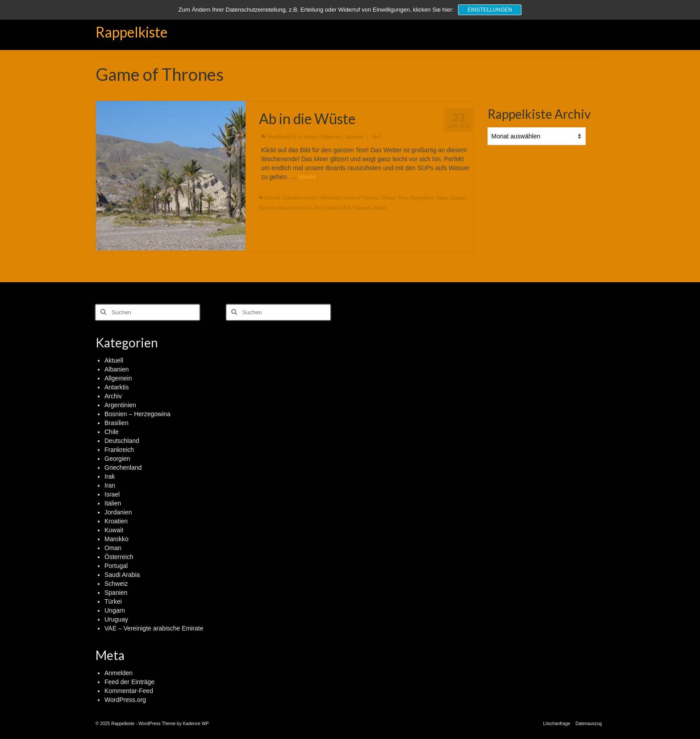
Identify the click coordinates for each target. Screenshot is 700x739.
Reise (442, 198)
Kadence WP (196, 724)
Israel (112, 494)
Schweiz (116, 584)
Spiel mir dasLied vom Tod (285, 208)
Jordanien (118, 512)
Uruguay (116, 619)
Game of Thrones (361, 198)
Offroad (388, 198)
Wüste (380, 208)
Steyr (319, 208)
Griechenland (123, 468)
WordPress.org (125, 700)
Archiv (113, 396)
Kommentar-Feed (129, 691)
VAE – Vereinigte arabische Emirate (154, 628)
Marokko (117, 539)
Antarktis (117, 387)
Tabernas (362, 208)
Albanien (117, 369)
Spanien (354, 137)
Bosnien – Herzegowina (137, 414)
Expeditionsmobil (300, 198)
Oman (113, 548)
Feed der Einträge (129, 682)
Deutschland (122, 441)
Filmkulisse (330, 198)
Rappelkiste (131, 32)
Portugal (116, 566)
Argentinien (120, 405)
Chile (112, 432)
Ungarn (115, 610)
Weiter (307, 177)
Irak (110, 476)
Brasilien (117, 423)
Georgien (117, 459)
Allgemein (332, 137)
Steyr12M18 (338, 208)
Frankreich (119, 450)
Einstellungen (490, 10)
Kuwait (114, 530)
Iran (110, 485)
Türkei (113, 601)
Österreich (119, 557)
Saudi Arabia (122, 575)
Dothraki (272, 198)
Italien (113, 503)
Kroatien (116, 521)
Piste (403, 198)
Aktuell (311, 137)
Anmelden (119, 673)
